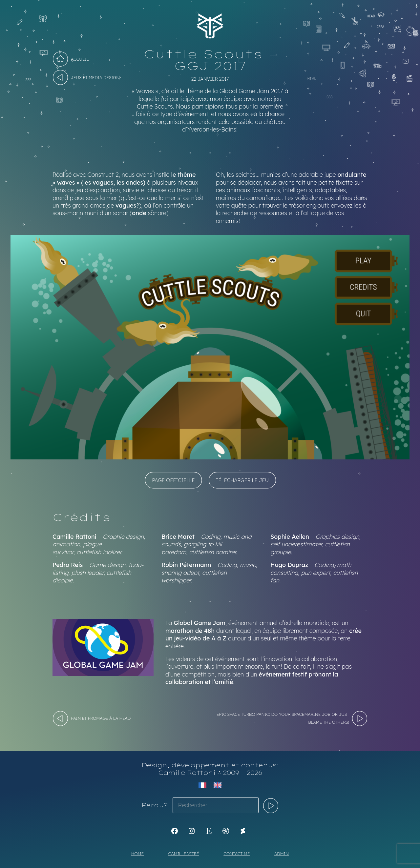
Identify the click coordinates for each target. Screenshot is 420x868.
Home (137, 854)
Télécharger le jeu (242, 480)
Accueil (80, 59)
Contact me (237, 854)
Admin (282, 854)
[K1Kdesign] (175, 831)
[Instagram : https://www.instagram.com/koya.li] (192, 831)
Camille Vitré (184, 854)
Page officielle (173, 480)
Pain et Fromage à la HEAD (101, 718)
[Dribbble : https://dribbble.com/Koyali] (226, 831)
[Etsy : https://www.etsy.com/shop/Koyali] (209, 831)
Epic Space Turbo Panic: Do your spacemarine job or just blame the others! (283, 718)
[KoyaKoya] (243, 831)
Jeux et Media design (95, 77)
